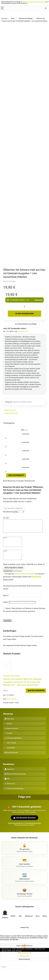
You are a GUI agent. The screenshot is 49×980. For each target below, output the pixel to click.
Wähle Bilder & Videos (14, 574)
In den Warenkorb (24, 314)
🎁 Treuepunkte (10, 754)
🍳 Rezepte (8, 730)
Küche (30, 402)
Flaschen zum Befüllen (26, 18)
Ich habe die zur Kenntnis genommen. (24, 583)
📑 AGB (7, 785)
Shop (13, 18)
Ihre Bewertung (9, 512)
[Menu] (2, 8)
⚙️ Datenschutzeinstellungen (14, 795)
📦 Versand (8, 740)
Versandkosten (23, 331)
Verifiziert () (24, 962)
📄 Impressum (9, 775)
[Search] (46, 8)
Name (6, 602)
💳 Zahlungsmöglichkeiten (13, 744)
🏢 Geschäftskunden (11, 759)
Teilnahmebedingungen (33, 829)
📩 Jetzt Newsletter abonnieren (24, 824)
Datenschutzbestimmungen (25, 580)
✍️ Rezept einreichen (11, 735)
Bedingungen (39, 300)
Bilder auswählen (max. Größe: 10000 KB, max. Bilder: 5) (24, 571)
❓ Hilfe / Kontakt (10, 749)
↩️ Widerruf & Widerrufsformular (15, 780)
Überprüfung (36, 583)
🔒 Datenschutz (10, 790)
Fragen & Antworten (11, 413)
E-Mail (6, 608)
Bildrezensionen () (25, 959)
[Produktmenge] (24, 307)
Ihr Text (6, 518)
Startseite (4, 18)
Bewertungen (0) (10, 410)
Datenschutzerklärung (16, 829)
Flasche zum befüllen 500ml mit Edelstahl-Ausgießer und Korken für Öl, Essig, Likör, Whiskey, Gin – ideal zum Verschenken (23, 688)
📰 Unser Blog (9, 725)
